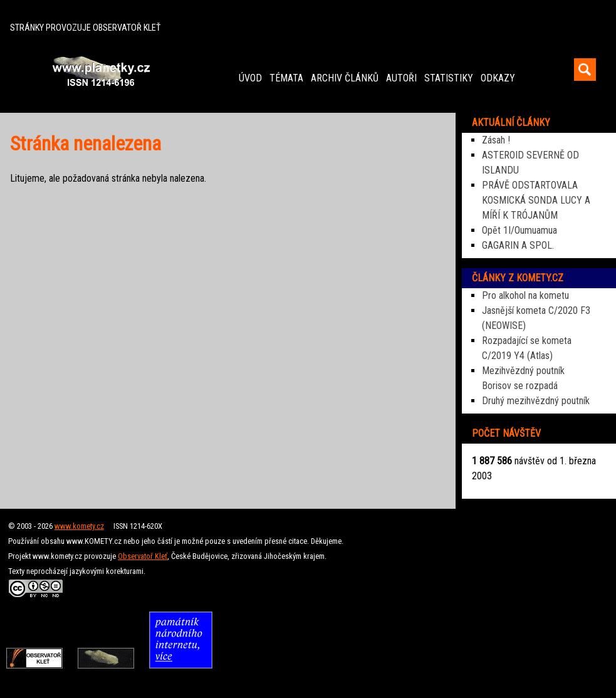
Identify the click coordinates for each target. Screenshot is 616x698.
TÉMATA (286, 78)
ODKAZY (498, 78)
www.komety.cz (79, 526)
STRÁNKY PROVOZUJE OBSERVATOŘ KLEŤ (85, 28)
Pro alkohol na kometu (525, 295)
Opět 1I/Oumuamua (519, 230)
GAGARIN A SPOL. (518, 245)
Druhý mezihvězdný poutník (536, 401)
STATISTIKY (449, 78)
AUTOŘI (401, 78)
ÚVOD (250, 78)
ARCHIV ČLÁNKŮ (345, 78)
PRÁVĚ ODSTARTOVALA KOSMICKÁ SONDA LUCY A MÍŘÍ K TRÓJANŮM (536, 200)
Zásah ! (496, 140)
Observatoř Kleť (143, 556)
